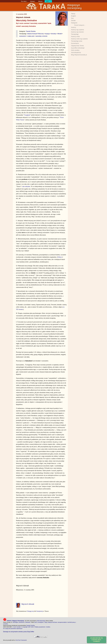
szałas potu (31, 36)
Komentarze (75, 43)
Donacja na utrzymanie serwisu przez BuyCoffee (19, 632)
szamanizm (23, 36)
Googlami (27, 115)
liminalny (54, 34)
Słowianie (28, 622)
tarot (36, 622)
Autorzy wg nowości (77, 32)
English (73, 16)
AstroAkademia (76, 52)
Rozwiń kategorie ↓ (80, 25)
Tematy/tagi (75, 34)
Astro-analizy (75, 50)
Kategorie (74, 23)
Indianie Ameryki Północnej (35, 34)
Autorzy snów (75, 37)
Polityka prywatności (40, 627)
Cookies (48, 627)
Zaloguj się (30, 611)
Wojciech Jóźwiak (23, 17)
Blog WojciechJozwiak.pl (79, 55)
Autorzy (74, 27)
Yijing (46, 622)
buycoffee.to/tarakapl (78, 48)
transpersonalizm (62, 622)
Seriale (73, 21)
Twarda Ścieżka (31, 31)
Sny (72, 18)
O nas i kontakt (17, 627)
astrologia (15, 622)
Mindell (60, 34)
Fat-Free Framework (21, 640)
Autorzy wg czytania (77, 30)
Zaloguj (32, 1)
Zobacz (60, 257)
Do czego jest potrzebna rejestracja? (13, 628)
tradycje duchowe (52, 622)
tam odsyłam (26, 186)
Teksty (73, 14)
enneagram (41, 622)
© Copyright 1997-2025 (27, 627)
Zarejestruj (40, 611)
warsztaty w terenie (41, 36)
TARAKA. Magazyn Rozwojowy (14, 621)
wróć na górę (41, 637)
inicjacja (47, 34)
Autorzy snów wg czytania (79, 39)
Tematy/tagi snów (77, 41)
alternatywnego (41, 621)
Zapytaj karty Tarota (77, 46)
